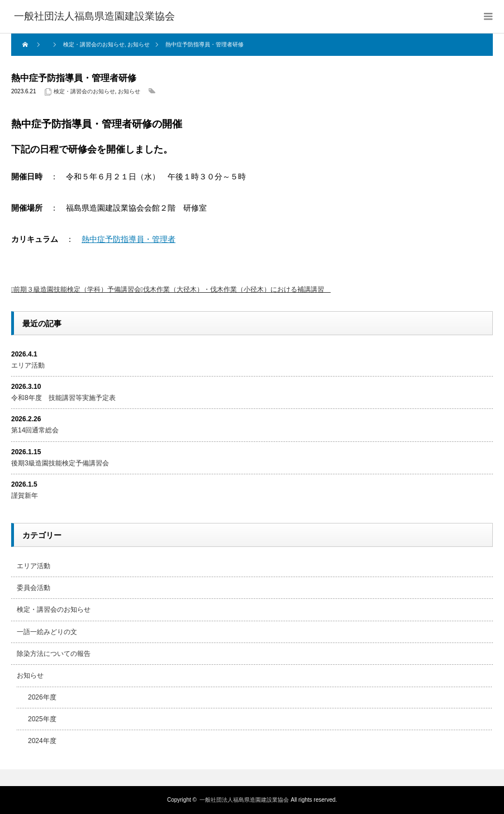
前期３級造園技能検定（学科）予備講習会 (77, 289)
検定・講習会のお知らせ (84, 91)
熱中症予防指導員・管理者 (129, 239)
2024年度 (42, 741)
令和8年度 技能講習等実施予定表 (63, 398)
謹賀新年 (25, 496)
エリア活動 (28, 365)
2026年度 (42, 697)
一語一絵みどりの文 (47, 632)
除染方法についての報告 (54, 654)
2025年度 (42, 719)
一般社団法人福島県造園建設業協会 (244, 800)
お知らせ (129, 91)
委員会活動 (34, 588)
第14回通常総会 (35, 430)
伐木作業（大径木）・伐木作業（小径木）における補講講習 (237, 289)
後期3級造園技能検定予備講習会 (60, 463)
